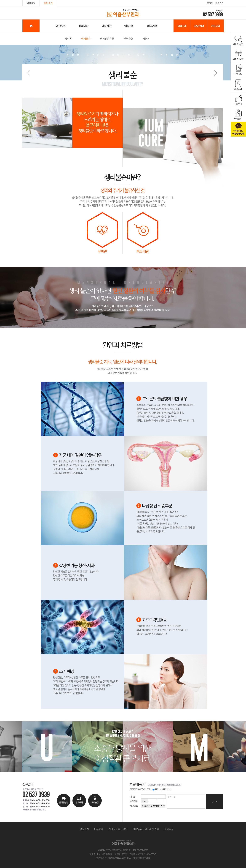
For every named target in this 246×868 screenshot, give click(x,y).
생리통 (68, 39)
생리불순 (86, 39)
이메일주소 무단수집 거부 (146, 829)
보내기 (215, 802)
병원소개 (84, 829)
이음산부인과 (123, 13)
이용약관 (99, 829)
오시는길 (169, 829)
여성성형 (31, 3)
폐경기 (146, 39)
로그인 (210, 3)
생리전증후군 (107, 39)
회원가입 (220, 3)
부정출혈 (128, 39)
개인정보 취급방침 (118, 829)
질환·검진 (48, 3)
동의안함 (166, 789)
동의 (156, 789)
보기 (149, 789)
